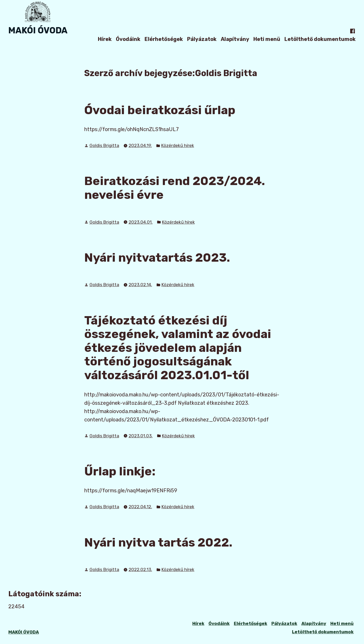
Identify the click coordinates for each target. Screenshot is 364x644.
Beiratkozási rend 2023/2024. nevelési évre (175, 188)
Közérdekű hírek (178, 145)
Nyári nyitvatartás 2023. (157, 257)
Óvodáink (128, 39)
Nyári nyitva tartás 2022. (158, 542)
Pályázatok (202, 39)
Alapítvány (235, 39)
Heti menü (267, 39)
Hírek (105, 39)
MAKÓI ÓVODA (38, 30)
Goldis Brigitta (104, 145)
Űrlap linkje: (120, 471)
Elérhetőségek (164, 39)
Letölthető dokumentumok (320, 39)
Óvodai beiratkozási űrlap (160, 110)
